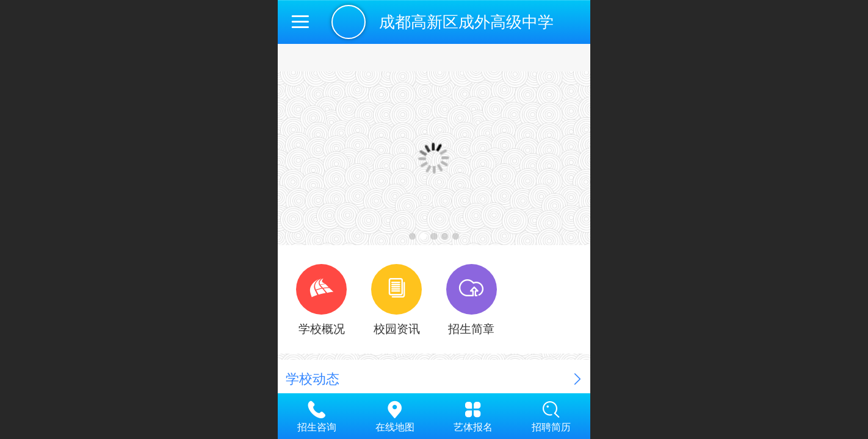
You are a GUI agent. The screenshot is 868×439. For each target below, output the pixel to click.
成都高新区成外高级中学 (466, 22)
